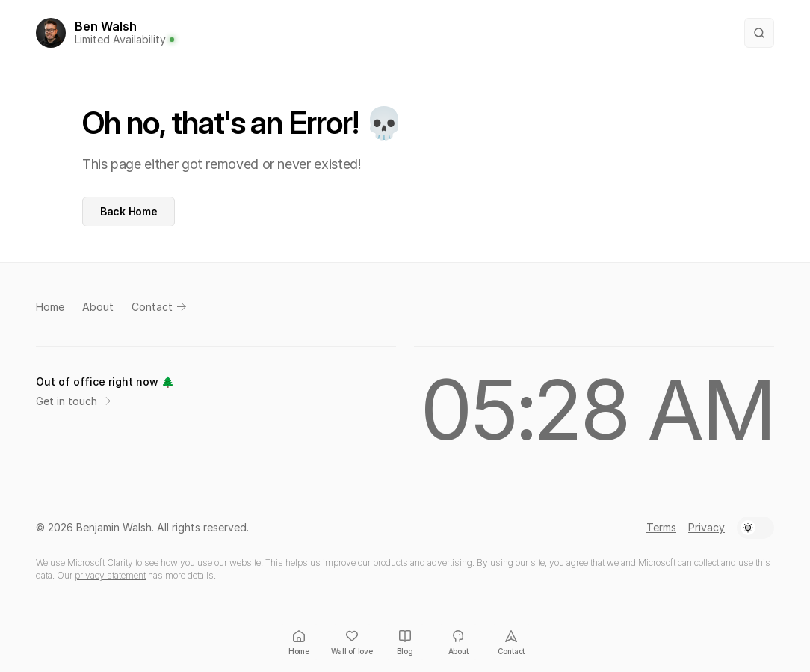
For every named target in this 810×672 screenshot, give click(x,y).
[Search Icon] (759, 33)
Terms (661, 527)
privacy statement (110, 575)
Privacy (707, 527)
